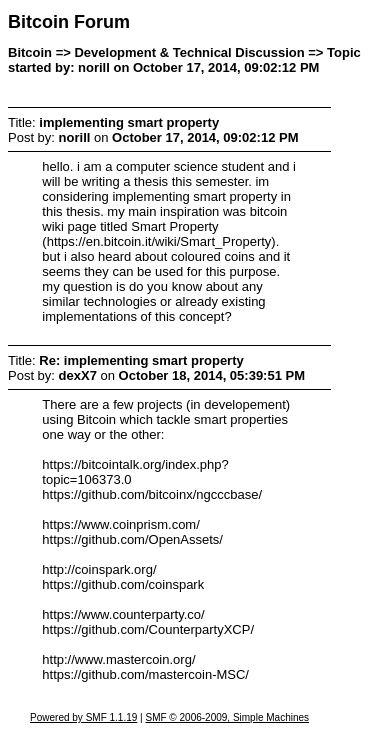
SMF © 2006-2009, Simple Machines (227, 717)
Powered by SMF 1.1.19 (83, 717)
